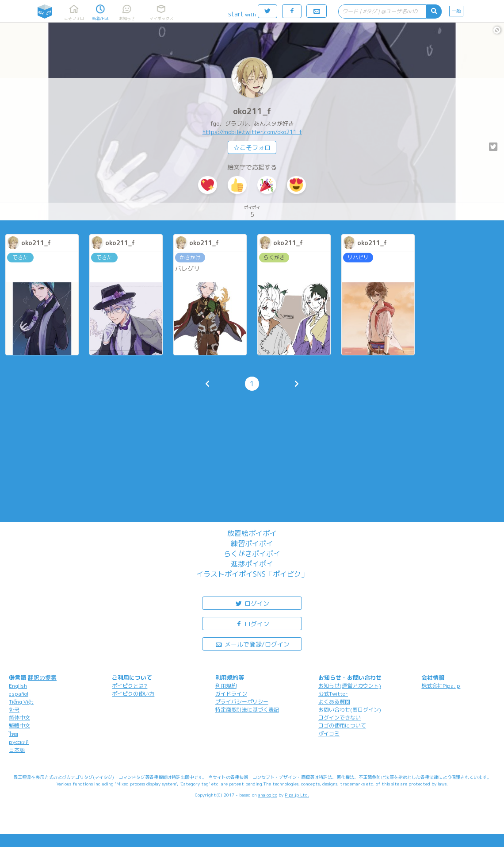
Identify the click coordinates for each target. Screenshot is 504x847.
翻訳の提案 (42, 678)
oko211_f (252, 111)
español (19, 694)
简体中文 (19, 718)
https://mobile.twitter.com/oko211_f (252, 132)
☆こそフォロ (252, 148)
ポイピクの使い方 (133, 694)
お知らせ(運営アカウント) (350, 686)
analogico (268, 795)
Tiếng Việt (21, 702)
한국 (14, 710)
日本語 (17, 750)
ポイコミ (329, 733)
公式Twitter (333, 694)
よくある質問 (334, 702)
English (18, 686)
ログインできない (340, 718)
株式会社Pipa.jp (441, 686)
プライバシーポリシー (242, 702)
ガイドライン (231, 694)
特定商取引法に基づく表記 (247, 710)
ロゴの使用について (342, 726)
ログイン (252, 603)
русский (19, 742)
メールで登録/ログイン (252, 644)
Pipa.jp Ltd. (297, 795)
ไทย (13, 734)
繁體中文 (19, 726)
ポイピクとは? (130, 686)
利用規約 (226, 686)
